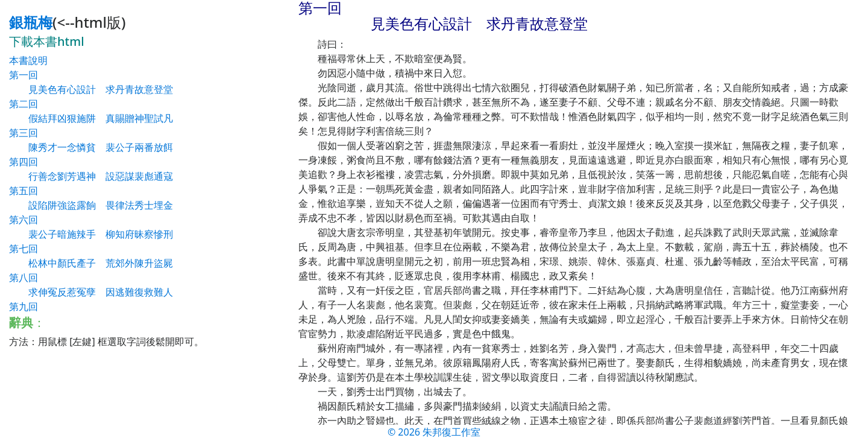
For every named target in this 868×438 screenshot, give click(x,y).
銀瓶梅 (31, 22)
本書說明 (28, 60)
